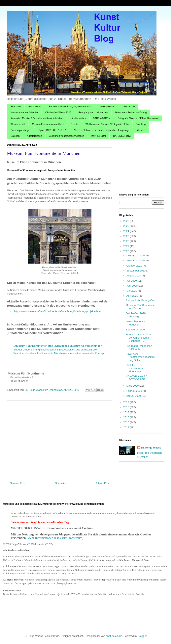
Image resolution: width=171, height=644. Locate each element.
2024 (127, 231)
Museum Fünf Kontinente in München (140, 307)
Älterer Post (103, 483)
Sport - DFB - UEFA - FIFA (52, 130)
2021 (127, 246)
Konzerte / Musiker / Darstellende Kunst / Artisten (36, 118)
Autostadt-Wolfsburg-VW (140, 300)
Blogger (142, 636)
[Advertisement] (60, 440)
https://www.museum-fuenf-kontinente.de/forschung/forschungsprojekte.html (58, 311)
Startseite (16, 107)
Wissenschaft (18, 124)
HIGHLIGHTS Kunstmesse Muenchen (134, 368)
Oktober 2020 (135, 266)
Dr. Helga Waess (151, 448)
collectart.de (128, 107)
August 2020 (134, 276)
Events (74, 124)
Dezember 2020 (136, 256)
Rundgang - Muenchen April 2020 (139, 347)
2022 (127, 241)
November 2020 (136, 260)
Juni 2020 (132, 286)
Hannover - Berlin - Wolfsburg (131, 113)
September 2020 (136, 271)
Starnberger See (135, 330)
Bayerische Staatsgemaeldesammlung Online (140, 357)
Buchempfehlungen (21, 130)
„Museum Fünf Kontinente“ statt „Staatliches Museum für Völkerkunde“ (58, 346)
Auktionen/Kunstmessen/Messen (67, 136)
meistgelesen (107, 107)
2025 (127, 226)
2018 (127, 407)
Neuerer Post (18, 483)
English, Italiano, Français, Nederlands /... (71, 107)
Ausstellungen (34, 136)
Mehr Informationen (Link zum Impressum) (55, 538)
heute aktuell (35, 107)
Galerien (15, 136)
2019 (127, 402)
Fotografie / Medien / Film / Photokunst (138, 118)
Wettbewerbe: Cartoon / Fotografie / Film (107, 124)
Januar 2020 (134, 396)
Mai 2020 (132, 291)
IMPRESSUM (99, 136)
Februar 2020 (135, 391)
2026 (127, 221)
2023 (127, 236)
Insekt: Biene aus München (136, 323)
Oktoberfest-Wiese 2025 (58, 113)
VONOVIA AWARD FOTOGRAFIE (137, 378)
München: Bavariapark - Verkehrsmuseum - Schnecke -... (139, 338)
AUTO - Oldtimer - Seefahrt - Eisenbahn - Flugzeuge (102, 130)
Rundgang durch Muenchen (93, 113)
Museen (141, 130)
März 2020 (133, 386)
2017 (127, 412)
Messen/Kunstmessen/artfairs (48, 124)
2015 (127, 422)
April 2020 (133, 296)
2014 (127, 427)
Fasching (141, 124)
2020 (127, 251)
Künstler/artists (78, 118)
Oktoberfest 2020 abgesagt (136, 315)
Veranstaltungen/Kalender (24, 113)
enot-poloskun (114, 636)
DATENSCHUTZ (122, 136)
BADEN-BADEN (102, 118)
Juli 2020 (132, 281)
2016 (127, 417)
